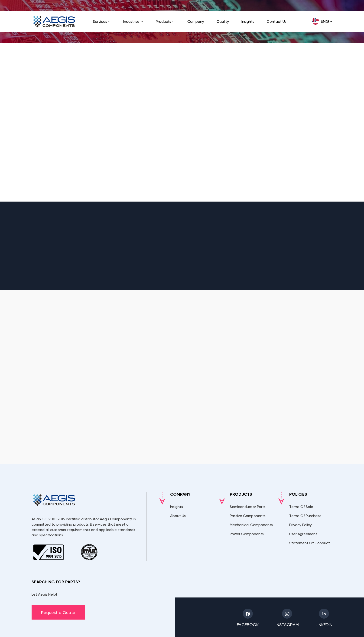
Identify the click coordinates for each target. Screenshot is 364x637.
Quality (223, 22)
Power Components (247, 534)
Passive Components (248, 516)
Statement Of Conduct (310, 543)
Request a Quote (58, 612)
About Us (178, 516)
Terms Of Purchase (305, 516)
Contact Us (277, 22)
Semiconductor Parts (248, 507)
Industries (131, 22)
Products (163, 22)
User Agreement (303, 534)
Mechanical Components (251, 525)
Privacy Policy (301, 525)
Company (196, 22)
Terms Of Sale (301, 507)
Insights (248, 22)
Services (100, 22)
